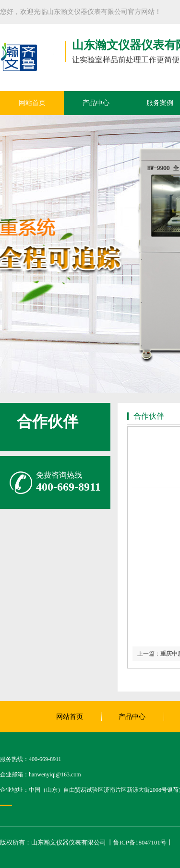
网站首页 (32, 103)
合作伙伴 (48, 422)
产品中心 (96, 103)
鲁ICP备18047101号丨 (143, 842)
